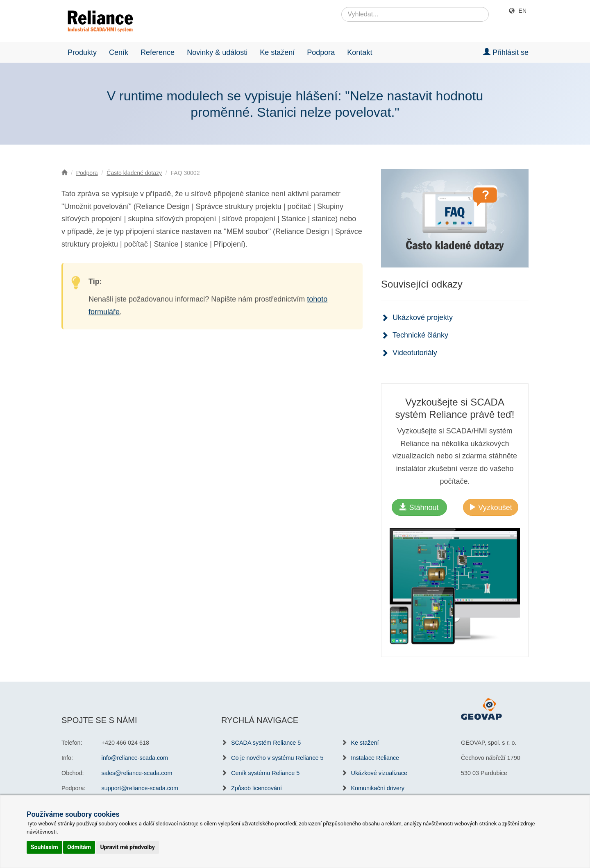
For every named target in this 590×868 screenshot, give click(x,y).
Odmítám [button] (79, 847)
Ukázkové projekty (423, 317)
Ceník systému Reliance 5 (265, 773)
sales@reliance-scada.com (137, 773)
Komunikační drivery (378, 788)
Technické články (420, 335)
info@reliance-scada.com (135, 758)
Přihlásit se (506, 52)
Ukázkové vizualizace (379, 773)
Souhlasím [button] (44, 847)
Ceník (119, 52)
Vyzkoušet (490, 507)
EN (523, 11)
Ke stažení (277, 52)
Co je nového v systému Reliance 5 (277, 758)
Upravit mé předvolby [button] (127, 847)
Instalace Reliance (375, 758)
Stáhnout (419, 507)
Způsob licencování (256, 788)
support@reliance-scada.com (140, 788)
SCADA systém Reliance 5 (266, 743)
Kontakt (360, 52)
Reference (158, 52)
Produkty (82, 52)
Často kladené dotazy (134, 173)
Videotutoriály (415, 353)
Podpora (321, 52)
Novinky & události (217, 52)
